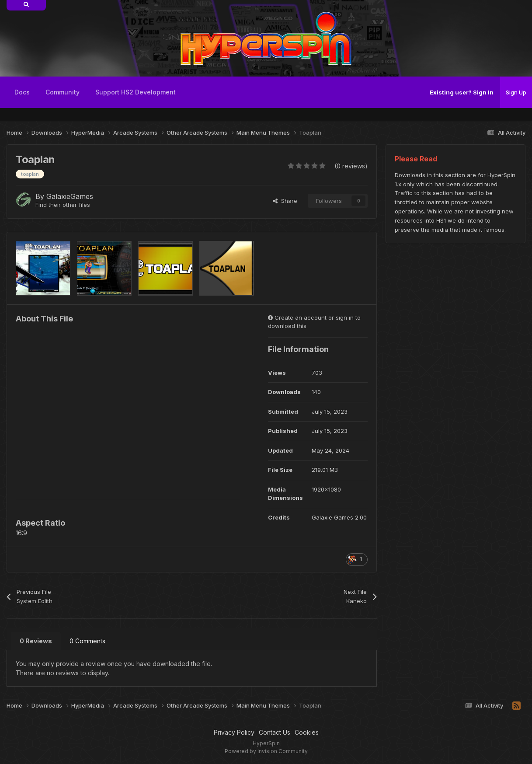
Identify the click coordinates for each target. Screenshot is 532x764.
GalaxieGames (70, 196)
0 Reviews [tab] (36, 641)
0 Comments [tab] (87, 641)
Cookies (307, 732)
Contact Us (275, 732)
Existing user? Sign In (462, 92)
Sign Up (516, 92)
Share (285, 201)
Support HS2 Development (136, 92)
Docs (22, 92)
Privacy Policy (234, 732)
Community (63, 92)
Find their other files (63, 205)
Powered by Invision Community (266, 751)
